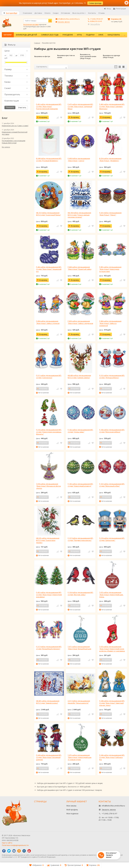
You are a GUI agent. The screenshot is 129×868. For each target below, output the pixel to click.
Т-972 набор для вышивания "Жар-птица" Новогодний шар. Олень (111, 595)
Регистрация (120, 9)
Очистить (22, 108)
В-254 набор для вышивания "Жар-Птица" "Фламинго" (110, 160)
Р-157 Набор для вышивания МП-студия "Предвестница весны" (81, 539)
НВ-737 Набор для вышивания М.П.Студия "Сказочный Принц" (48, 214)
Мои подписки (72, 814)
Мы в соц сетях (79, 13)
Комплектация (16, 101)
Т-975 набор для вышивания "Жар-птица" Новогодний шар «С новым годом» (80, 757)
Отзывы (102, 13)
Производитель (16, 94)
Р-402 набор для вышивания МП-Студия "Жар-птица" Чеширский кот (49, 269)
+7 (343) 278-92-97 (96, 19)
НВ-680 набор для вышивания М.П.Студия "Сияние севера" (79, 377)
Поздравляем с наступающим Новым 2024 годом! (14, 142)
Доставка (38, 13)
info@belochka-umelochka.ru (69, 19)
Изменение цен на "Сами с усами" (15, 126)
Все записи (6, 147)
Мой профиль (72, 810)
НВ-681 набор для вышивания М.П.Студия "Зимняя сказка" (48, 702)
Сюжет (16, 88)
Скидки (56, 13)
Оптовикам (65, 13)
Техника (16, 76)
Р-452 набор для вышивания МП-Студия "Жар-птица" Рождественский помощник (49, 106)
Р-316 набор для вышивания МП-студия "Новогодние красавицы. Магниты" (49, 432)
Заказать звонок (64, 22)
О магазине (27, 13)
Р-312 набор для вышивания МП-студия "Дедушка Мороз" (112, 377)
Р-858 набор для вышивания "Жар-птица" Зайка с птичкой (48, 322)
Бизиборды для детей (26, 35)
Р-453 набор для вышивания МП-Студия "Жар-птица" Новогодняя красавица (49, 595)
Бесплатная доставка (31, 24)
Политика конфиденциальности (15, 845)
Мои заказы (71, 806)
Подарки (90, 35)
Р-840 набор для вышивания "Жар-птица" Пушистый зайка (80, 268)
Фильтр (10, 45)
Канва (16, 82)
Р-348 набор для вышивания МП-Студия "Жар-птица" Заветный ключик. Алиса (112, 703)
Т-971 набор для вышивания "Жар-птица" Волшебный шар (79, 648)
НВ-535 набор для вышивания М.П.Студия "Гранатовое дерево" (48, 540)
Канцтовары (114, 35)
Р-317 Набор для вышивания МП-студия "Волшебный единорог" (49, 648)
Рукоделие (68, 35)
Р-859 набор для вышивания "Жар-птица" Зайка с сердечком (80, 322)
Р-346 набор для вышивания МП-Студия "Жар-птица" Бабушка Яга (112, 757)
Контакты (92, 13)
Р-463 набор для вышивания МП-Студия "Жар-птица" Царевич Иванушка (112, 106)
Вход (107, 9)
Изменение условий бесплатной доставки (15, 133)
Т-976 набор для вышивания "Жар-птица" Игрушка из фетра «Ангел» (48, 486)
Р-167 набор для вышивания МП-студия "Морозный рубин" (112, 485)
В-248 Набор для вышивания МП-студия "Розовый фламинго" (49, 160)
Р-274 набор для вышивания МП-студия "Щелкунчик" (112, 539)
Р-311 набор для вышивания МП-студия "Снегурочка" (49, 377)
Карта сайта (7, 843)
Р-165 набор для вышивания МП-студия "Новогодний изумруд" (80, 485)
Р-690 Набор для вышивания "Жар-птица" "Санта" (79, 160)
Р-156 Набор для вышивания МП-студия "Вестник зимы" (81, 594)
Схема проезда (95, 3)
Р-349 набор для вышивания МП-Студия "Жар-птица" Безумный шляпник (49, 757)
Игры (79, 35)
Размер (16, 69)
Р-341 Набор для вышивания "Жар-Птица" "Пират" (110, 214)
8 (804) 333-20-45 (96, 21)
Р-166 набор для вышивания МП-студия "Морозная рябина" (112, 431)
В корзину (42, 117)
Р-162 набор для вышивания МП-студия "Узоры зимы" (80, 431)
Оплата (47, 13)
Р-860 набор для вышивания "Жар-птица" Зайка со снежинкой (110, 323)
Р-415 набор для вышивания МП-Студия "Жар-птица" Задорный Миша (80, 106)
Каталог (8, 35)
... (125, 35)
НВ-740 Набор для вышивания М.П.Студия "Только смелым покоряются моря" (79, 215)
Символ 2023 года (50, 35)
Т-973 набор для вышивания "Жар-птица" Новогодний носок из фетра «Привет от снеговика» (112, 649)
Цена (16, 51)
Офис (101, 35)
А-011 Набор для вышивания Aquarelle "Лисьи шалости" (79, 702)
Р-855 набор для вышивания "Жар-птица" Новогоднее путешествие (110, 269)
